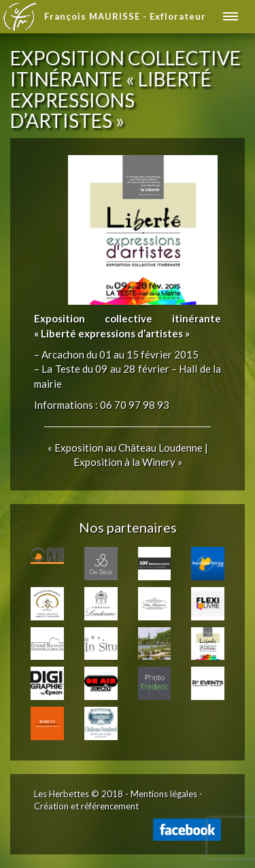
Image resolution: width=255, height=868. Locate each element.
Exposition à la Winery (124, 462)
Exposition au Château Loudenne (129, 448)
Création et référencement (86, 806)
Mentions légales (164, 794)
